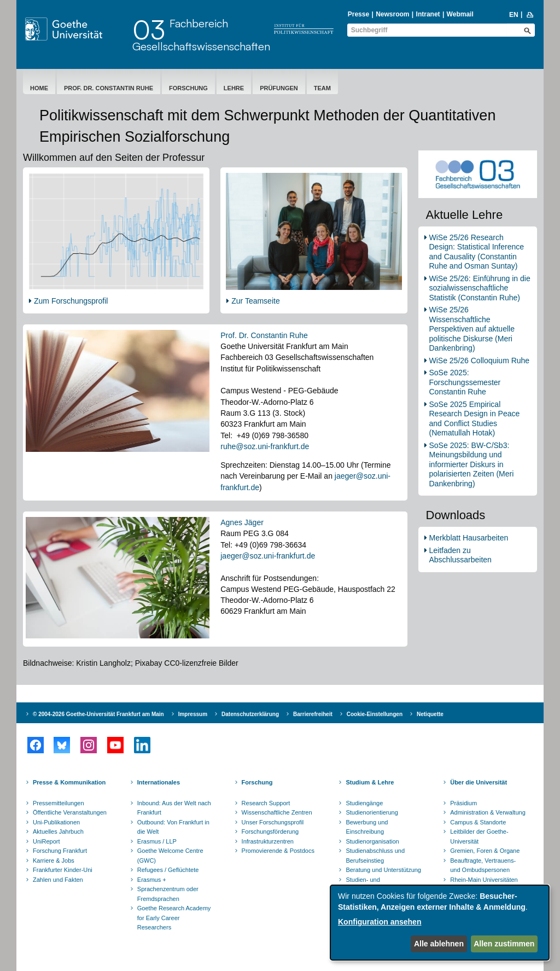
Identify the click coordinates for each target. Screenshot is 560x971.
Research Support (266, 803)
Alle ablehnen (439, 944)
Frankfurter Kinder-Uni (63, 870)
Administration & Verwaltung (488, 812)
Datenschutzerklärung (250, 714)
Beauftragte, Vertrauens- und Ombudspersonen (483, 865)
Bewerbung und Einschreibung (367, 827)
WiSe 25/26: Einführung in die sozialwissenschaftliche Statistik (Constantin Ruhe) (480, 288)
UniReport (46, 841)
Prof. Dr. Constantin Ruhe (109, 88)
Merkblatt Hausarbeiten (469, 538)
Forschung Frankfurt (60, 851)
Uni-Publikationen (56, 822)
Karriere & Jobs (54, 860)
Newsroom (392, 14)
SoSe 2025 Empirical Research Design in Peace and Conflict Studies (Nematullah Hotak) (475, 419)
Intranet (428, 14)
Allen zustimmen (504, 944)
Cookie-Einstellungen (375, 714)
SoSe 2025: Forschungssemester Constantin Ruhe (465, 382)
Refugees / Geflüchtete (168, 870)
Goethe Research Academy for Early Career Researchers (174, 918)
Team (322, 88)
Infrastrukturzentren (268, 841)
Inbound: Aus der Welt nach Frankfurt (174, 808)
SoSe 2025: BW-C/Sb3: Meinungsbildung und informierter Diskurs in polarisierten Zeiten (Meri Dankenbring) (472, 464)
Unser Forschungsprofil (273, 822)
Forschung (188, 88)
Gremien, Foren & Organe (485, 851)
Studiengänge (364, 803)
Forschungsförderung (270, 832)
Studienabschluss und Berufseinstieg (375, 856)
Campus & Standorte (478, 822)
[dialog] (440, 923)
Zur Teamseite (255, 301)
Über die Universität (479, 782)
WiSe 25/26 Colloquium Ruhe (480, 361)
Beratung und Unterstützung (383, 870)
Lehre (234, 88)
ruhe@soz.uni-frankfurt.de (265, 446)
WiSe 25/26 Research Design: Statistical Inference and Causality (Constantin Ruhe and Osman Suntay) (477, 252)
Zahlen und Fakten (58, 880)
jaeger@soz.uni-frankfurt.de (268, 556)
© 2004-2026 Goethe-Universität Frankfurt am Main (98, 714)
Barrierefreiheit (313, 714)
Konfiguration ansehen (380, 922)
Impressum (193, 714)
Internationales (159, 782)
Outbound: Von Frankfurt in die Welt (173, 827)
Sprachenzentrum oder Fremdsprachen (168, 894)
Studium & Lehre (370, 782)
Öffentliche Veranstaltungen (70, 812)
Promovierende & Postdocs (278, 851)
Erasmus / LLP (157, 841)
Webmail (460, 14)
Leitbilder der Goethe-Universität (479, 836)
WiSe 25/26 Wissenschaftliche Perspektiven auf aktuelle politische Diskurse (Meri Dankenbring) (472, 329)
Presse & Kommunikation (69, 782)
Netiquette (430, 714)
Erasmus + (152, 880)
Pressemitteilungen (59, 803)
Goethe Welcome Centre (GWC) (170, 856)
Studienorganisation (372, 841)
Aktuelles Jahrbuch (58, 832)
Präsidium (463, 803)
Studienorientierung (372, 812)
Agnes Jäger (242, 522)
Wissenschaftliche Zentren (277, 812)
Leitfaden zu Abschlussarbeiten (460, 555)
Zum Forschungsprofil (71, 301)
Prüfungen (279, 88)
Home (39, 88)
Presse (358, 14)
